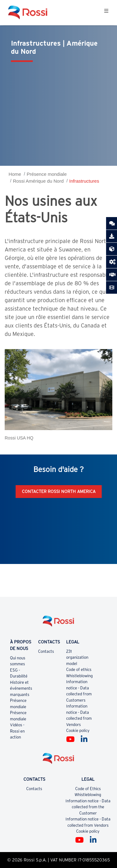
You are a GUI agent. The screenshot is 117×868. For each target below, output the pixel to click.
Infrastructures (84, 181)
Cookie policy (78, 731)
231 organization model (77, 657)
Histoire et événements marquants (21, 688)
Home (15, 174)
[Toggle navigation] (106, 13)
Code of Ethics (88, 789)
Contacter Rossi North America (59, 491)
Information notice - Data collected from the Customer (88, 807)
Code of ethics (79, 670)
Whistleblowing (79, 676)
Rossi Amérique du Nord (38, 181)
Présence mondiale (46, 174)
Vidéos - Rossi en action (17, 731)
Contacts (46, 651)
